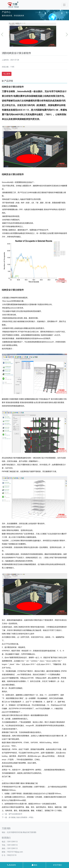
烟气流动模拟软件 (15, 814)
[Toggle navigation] (64, 5)
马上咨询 (7, 74)
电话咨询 (11, 865)
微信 (34, 865)
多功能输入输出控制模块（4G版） (22, 817)
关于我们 (57, 865)
